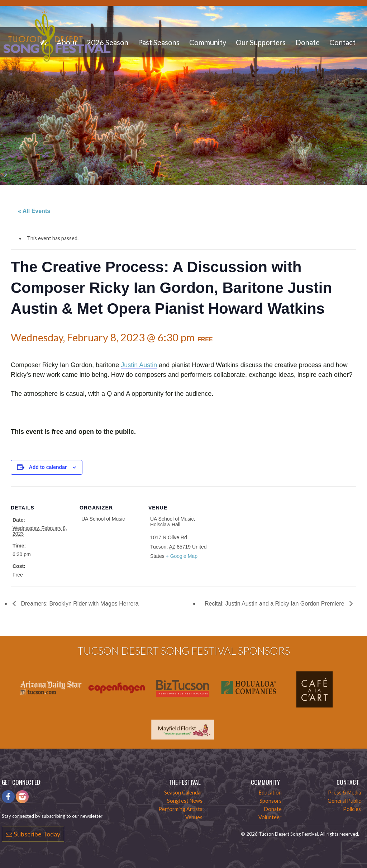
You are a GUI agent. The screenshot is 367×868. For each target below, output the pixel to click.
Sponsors (271, 801)
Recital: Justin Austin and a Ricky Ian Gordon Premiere (275, 604)
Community (208, 42)
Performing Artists (180, 809)
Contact (342, 42)
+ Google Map (182, 556)
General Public (344, 801)
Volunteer (270, 817)
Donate (308, 42)
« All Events (34, 211)
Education (270, 793)
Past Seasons (159, 42)
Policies (352, 809)
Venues (194, 817)
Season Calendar (183, 793)
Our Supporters (261, 42)
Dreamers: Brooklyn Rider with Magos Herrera (79, 604)
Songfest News (185, 801)
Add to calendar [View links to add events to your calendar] (48, 467)
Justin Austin (139, 365)
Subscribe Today (33, 834)
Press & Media (344, 793)
